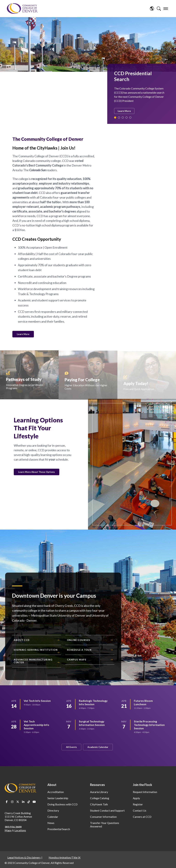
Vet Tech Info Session (37, 701)
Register (138, 804)
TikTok (29, 802)
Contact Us (140, 810)
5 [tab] (130, 118)
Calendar (53, 817)
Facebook (7, 802)
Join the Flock (142, 785)
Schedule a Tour (79, 650)
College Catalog (100, 798)
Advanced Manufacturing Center (33, 661)
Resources (97, 785)
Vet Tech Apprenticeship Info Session (36, 725)
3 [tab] (123, 118)
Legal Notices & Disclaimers (24, 857)
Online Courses (79, 640)
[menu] (166, 9)
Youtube (34, 802)
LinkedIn (23, 802)
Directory (53, 810)
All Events (71, 747)
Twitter (18, 802)
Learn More (124, 111)
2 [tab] (119, 118)
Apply (136, 798)
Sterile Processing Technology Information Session (149, 725)
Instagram (12, 802)
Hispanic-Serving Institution (36, 650)
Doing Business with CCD (62, 804)
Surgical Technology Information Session (92, 723)
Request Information (145, 792)
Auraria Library (99, 792)
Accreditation (56, 792)
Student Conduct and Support (107, 810)
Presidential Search (59, 829)
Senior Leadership (58, 798)
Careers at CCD (142, 817)
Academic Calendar (98, 747)
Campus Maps (77, 660)
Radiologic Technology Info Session (93, 702)
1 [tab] (115, 118)
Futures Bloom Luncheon (143, 702)
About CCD (22, 640)
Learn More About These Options (37, 472)
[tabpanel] (140, 92)
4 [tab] (126, 118)
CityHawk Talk (99, 804)
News (51, 823)
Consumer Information (103, 817)
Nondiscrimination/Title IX (65, 857)
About (52, 785)
